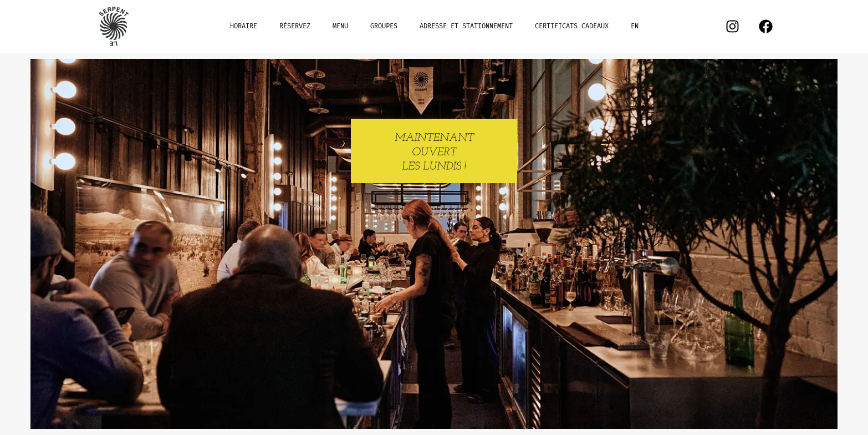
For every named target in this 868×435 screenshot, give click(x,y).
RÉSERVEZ (295, 26)
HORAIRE (244, 26)
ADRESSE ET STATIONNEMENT (466, 26)
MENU (340, 26)
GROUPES (384, 26)
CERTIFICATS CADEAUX (572, 26)
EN (635, 26)
